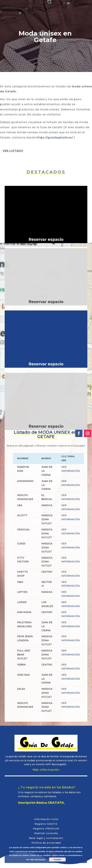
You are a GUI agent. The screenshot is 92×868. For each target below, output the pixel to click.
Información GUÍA (46, 819)
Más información (46, 770)
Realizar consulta (46, 833)
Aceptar (57, 859)
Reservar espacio (46, 239)
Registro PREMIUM (46, 829)
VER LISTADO (13, 151)
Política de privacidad (46, 843)
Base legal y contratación (46, 838)
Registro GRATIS (46, 824)
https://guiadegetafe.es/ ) (56, 138)
